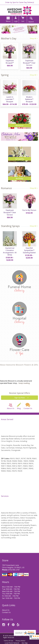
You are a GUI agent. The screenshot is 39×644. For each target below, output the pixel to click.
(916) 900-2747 (14, 570)
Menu (8, 21)
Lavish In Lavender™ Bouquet (10, 99)
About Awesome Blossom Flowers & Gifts (19, 365)
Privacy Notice (20, 641)
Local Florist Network (12, 643)
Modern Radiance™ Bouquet (29, 99)
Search (31, 22)
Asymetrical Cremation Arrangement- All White (10, 251)
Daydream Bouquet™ (10, 62)
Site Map (25, 643)
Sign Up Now (20, 398)
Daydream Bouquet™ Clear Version (29, 63)
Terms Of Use (8, 641)
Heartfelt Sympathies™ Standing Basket (29, 250)
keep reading (24, 383)
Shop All (34, 38)
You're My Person (29, 210)
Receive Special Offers (19, 393)
